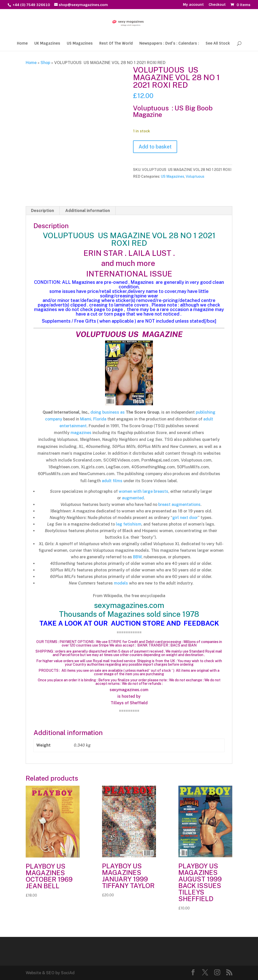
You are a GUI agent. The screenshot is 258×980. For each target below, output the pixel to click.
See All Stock (218, 44)
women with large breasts (143, 491)
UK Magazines (47, 44)
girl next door (185, 518)
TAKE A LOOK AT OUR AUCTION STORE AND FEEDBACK (129, 623)
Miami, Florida (93, 419)
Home (22, 44)
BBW (137, 557)
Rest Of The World (116, 44)
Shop (45, 63)
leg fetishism (129, 524)
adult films (112, 481)
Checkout (217, 5)
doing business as (108, 412)
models (121, 583)
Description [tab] (42, 211)
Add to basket (155, 147)
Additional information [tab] (88, 211)
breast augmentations (179, 504)
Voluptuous (195, 176)
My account (193, 5)
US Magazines (80, 44)
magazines (81, 433)
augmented (133, 498)
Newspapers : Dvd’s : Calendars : (169, 44)
